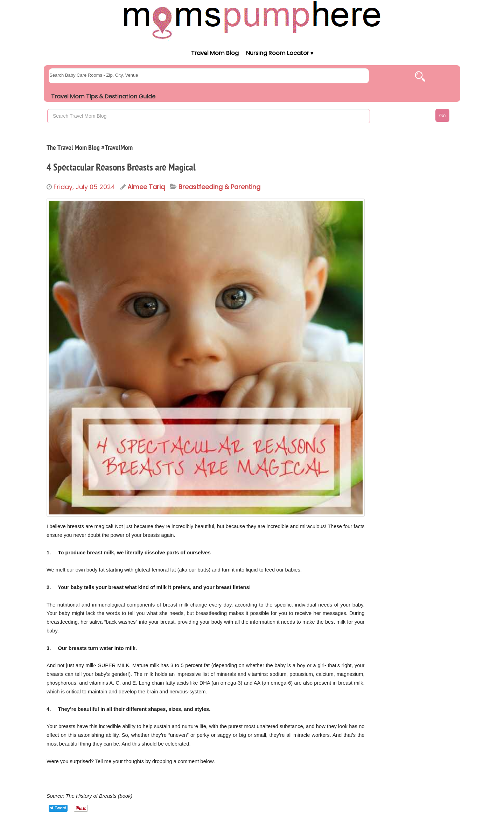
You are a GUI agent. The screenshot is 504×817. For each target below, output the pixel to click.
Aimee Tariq (146, 187)
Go (443, 116)
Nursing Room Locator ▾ (280, 53)
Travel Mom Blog (215, 53)
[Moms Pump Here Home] (252, 20)
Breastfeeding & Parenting (219, 187)
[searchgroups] (209, 76)
